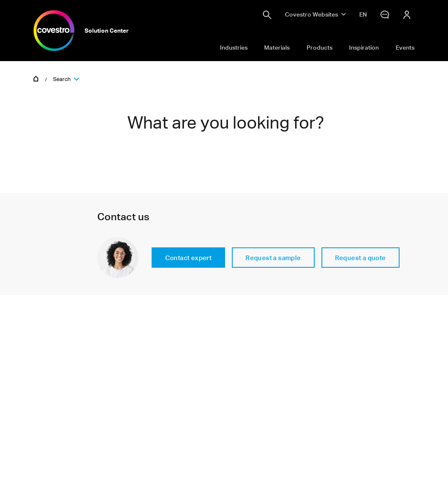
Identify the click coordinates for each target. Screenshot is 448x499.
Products (320, 47)
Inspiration (364, 47)
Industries (234, 47)
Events (405, 47)
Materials (277, 47)
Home (36, 78)
